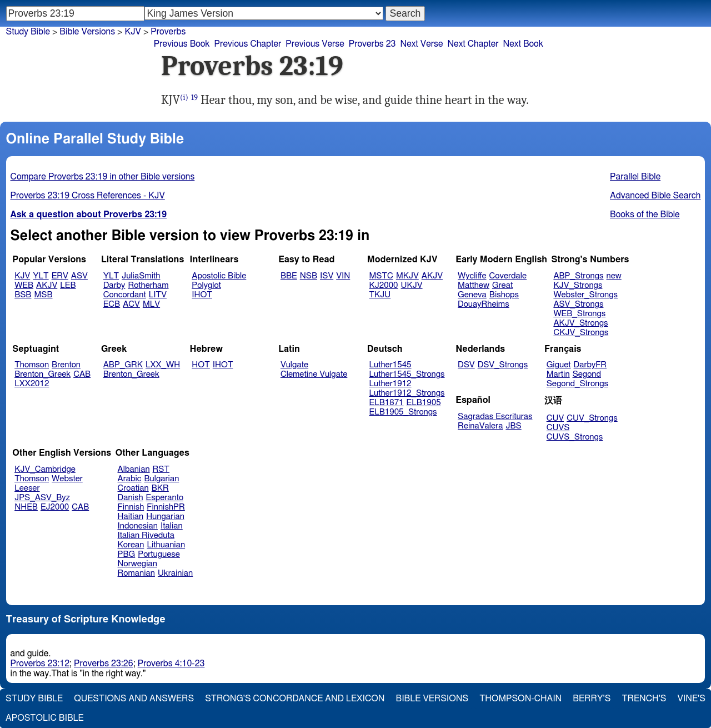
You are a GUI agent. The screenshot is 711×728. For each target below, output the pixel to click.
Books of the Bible (645, 215)
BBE (289, 276)
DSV (466, 365)
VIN (343, 276)
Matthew (474, 285)
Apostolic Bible (45, 718)
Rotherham (148, 285)
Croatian (133, 488)
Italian (172, 526)
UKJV (412, 285)
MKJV (407, 276)
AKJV (47, 285)
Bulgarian (161, 479)
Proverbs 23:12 (40, 664)
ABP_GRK (123, 365)
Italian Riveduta (146, 535)
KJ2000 (384, 285)
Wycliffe (472, 276)
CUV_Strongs (592, 418)
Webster (67, 479)
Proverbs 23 (372, 44)
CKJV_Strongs (581, 333)
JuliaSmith (141, 276)
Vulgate (294, 365)
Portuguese (159, 554)
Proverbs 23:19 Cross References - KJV (88, 196)
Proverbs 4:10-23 (171, 664)
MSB (43, 295)
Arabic (130, 479)
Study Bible (28, 32)
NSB (309, 276)
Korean (131, 545)
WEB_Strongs (579, 314)
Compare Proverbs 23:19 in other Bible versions (103, 177)
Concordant (125, 295)
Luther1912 (390, 384)
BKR (160, 488)
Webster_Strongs (585, 295)
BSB (23, 295)
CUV (555, 418)
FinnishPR (166, 507)
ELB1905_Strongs (403, 412)
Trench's (644, 699)
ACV (131, 304)
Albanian (134, 469)
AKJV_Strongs (580, 323)
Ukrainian (175, 573)
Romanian (136, 573)
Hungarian (165, 517)
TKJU (380, 295)
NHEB (26, 507)
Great (502, 285)
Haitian (131, 517)
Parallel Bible (635, 177)
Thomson (32, 365)
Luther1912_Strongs (407, 393)
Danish (131, 498)
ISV (327, 276)
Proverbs (168, 32)
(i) (184, 98)
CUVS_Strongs (575, 437)
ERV (60, 276)
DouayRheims (484, 304)
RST (161, 469)
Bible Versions (87, 32)
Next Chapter (473, 44)
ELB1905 (424, 403)
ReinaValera (480, 426)
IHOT (202, 295)
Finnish (131, 507)
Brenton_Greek (42, 374)
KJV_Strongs (578, 285)
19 (194, 98)
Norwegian (137, 564)
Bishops (504, 295)
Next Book (523, 44)
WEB (24, 285)
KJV (133, 32)
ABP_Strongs (578, 276)
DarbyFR (590, 365)
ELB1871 (387, 403)
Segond (587, 374)
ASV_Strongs (578, 304)
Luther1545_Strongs (407, 374)
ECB (112, 304)
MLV (151, 304)
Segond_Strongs (577, 384)
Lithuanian (166, 545)
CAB (82, 374)
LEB (68, 285)
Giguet (559, 365)
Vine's (692, 699)
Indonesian (138, 526)
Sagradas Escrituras (495, 417)
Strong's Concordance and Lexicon (295, 699)
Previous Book (182, 44)
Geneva (472, 295)
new (614, 276)
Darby (114, 285)
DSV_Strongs (503, 365)
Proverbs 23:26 (104, 664)
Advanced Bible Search (655, 196)
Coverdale (508, 276)
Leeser (27, 488)
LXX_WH (163, 365)
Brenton (66, 365)
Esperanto (165, 498)
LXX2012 (32, 384)
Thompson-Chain (520, 699)
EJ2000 (55, 507)
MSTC (381, 276)
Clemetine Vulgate (314, 374)
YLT (41, 276)
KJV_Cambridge (45, 469)
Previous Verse (315, 44)
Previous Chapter (248, 44)
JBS (513, 426)
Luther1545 (390, 365)
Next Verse (422, 44)
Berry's (592, 699)
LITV (158, 295)
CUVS (558, 428)
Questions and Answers (134, 699)
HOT (201, 365)
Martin (558, 374)
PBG (127, 554)
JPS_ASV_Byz (42, 498)
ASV (79, 276)
